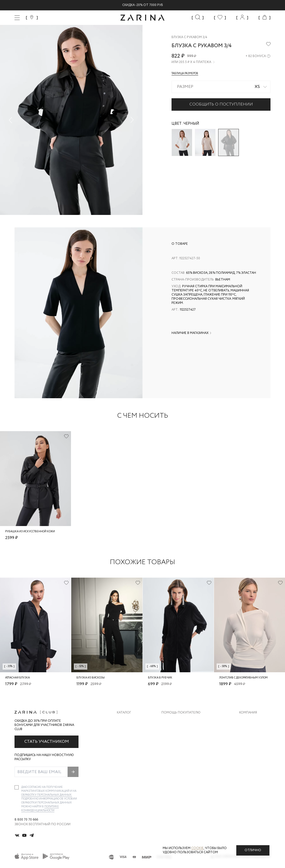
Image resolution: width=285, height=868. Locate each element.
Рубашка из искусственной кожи (30, 532)
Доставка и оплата (179, 721)
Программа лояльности (183, 752)
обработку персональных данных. (47, 795)
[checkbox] (17, 787)
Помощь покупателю (181, 713)
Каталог (124, 713)
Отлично (253, 850)
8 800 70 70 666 (26, 820)
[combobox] (221, 87)
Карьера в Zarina (253, 731)
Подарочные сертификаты (185, 762)
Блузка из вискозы (91, 678)
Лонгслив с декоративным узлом (243, 678)
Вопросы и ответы (178, 741)
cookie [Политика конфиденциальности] (197, 848)
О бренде (247, 721)
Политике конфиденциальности (40, 809)
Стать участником (47, 742)
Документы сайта (177, 772)
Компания (248, 713)
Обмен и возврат (176, 731)
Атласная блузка (17, 678)
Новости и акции (255, 752)
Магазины (248, 762)
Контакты (248, 741)
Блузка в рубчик (160, 678)
